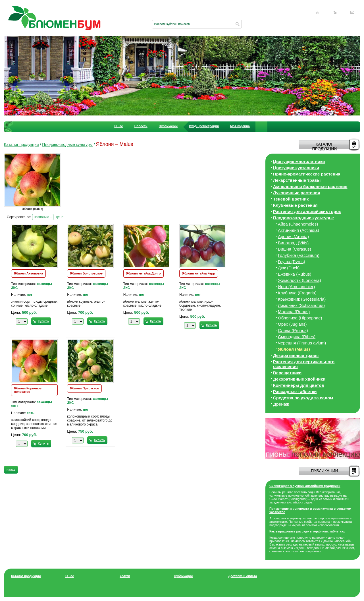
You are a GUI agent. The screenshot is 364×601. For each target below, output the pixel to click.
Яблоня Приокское (84, 388)
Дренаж (281, 404)
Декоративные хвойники (299, 379)
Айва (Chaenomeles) (298, 224)
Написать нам (352, 13)
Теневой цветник (291, 199)
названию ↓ (43, 217)
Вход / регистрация (204, 126)
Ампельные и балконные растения (310, 186)
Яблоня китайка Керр (199, 273)
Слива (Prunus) (293, 330)
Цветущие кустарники (296, 168)
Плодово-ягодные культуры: (304, 218)
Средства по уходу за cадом (303, 398)
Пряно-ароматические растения (307, 174)
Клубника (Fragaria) (297, 293)
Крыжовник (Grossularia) (302, 299)
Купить (43, 321)
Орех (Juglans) (292, 324)
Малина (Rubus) (294, 312)
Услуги (125, 576)
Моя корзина (240, 126)
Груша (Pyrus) (292, 262)
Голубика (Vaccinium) (299, 255)
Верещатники (287, 373)
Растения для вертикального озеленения (304, 364)
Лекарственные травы (297, 180)
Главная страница (318, 13)
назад (11, 470)
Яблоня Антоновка (28, 273)
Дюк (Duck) (289, 268)
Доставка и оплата (243, 576)
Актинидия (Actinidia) (299, 230)
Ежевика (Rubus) (295, 274)
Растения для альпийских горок (307, 211)
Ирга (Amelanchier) (296, 287)
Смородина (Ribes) (297, 337)
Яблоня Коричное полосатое (28, 390)
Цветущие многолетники (299, 161)
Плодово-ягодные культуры (67, 144)
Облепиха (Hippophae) (300, 318)
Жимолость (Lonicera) (299, 280)
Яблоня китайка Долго (143, 273)
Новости (141, 126)
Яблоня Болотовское (86, 273)
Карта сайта (335, 13)
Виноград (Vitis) (293, 243)
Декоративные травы (296, 355)
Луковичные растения (297, 193)
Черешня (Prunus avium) (302, 343)
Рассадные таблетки (295, 392)
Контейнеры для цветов (299, 385)
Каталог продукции (21, 144)
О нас (119, 126)
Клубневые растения (295, 205)
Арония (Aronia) (293, 237)
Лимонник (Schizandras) (301, 305)
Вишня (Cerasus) (295, 249)
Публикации (168, 126)
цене (60, 217)
